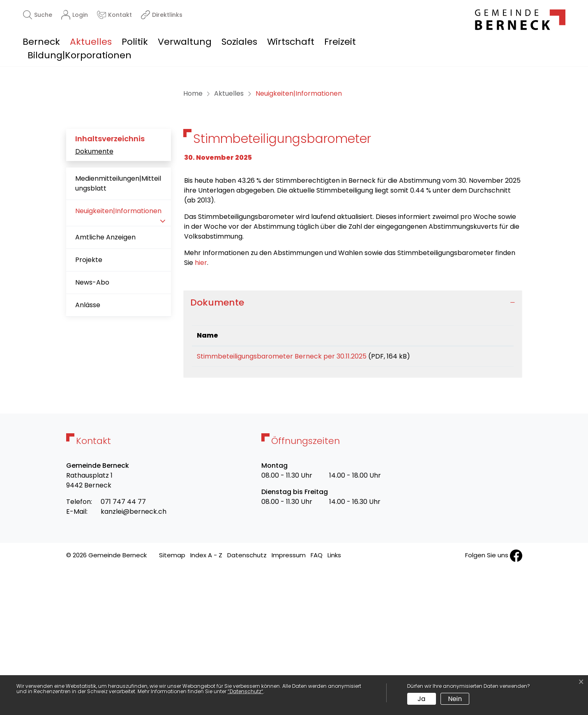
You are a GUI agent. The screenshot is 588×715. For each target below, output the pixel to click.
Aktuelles (91, 42)
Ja (421, 699)
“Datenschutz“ (246, 691)
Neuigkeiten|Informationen (118, 357)
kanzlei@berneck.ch (134, 658)
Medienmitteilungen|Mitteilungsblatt (118, 327)
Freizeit (340, 42)
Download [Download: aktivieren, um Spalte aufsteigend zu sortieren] (480, 479)
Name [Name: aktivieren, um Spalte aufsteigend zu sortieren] (208, 479)
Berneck (41, 42)
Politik (135, 42)
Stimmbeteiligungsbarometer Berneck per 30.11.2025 (282, 500)
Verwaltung (185, 42)
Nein (455, 699)
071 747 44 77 (123, 648)
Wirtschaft (291, 42)
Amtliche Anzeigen (105, 380)
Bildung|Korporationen (80, 55)
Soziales (239, 42)
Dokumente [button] (217, 445)
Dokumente (94, 294)
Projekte (89, 403)
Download (485, 501)
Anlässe (88, 448)
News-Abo (92, 426)
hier (201, 406)
